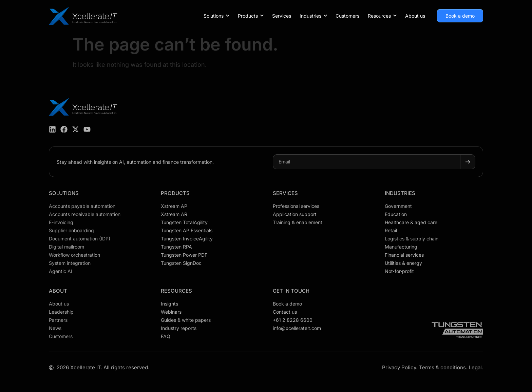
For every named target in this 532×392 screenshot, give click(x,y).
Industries (400, 193)
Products (175, 193)
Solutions (64, 193)
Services (285, 193)
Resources (176, 291)
